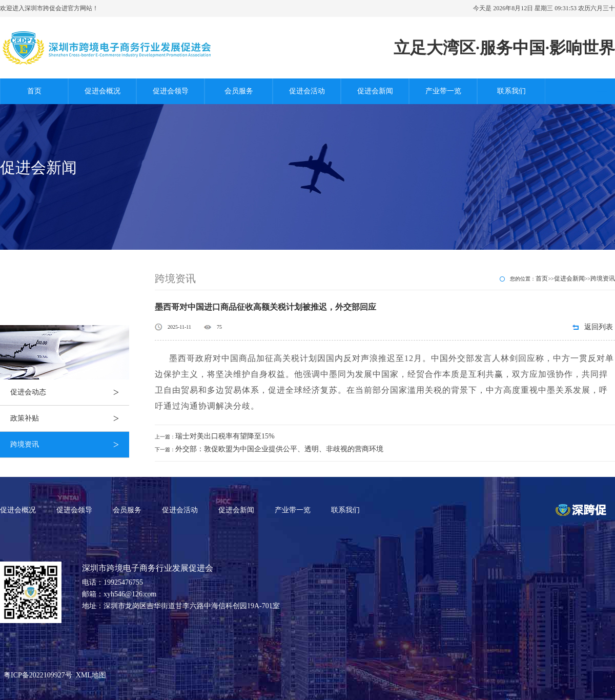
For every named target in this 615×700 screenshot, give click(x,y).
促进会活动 (307, 91)
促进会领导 (171, 91)
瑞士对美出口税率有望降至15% (225, 436)
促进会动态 (70, 392)
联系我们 (511, 91)
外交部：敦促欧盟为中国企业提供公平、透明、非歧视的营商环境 (279, 449)
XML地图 (91, 675)
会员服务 (239, 91)
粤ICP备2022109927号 (38, 675)
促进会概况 (102, 91)
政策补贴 (70, 418)
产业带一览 (443, 91)
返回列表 (599, 327)
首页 (34, 91)
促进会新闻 (375, 91)
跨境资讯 (70, 445)
